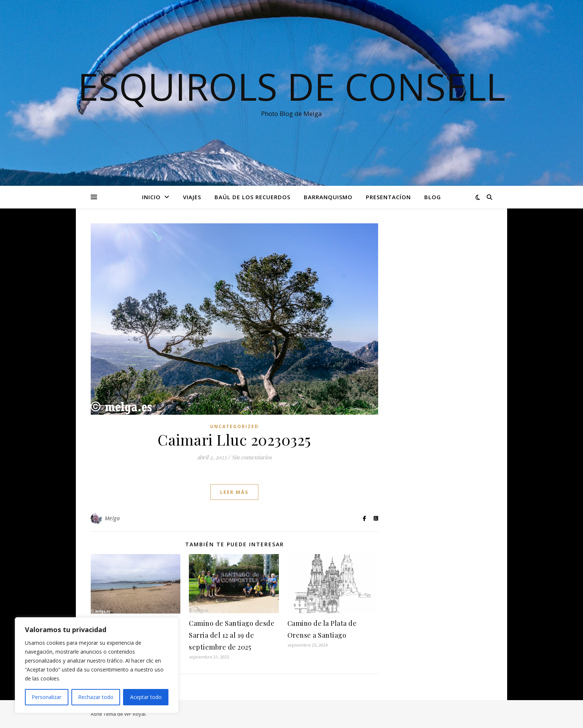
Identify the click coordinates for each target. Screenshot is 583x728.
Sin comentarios (252, 457)
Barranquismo (328, 197)
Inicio (151, 197)
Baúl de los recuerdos (252, 197)
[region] (97, 665)
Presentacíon (388, 197)
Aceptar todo (146, 697)
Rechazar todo (96, 697)
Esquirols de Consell (291, 86)
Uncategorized (234, 426)
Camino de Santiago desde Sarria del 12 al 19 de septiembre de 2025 (232, 635)
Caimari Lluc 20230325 (234, 439)
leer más (234, 492)
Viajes (192, 197)
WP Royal (135, 714)
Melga (112, 518)
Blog (433, 197)
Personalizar (46, 697)
